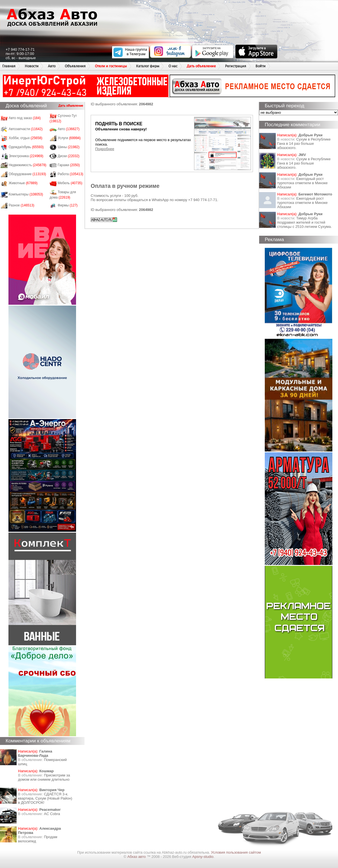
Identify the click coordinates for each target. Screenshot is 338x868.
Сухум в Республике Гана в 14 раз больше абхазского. (304, 143)
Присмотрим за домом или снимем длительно (44, 777)
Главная (9, 66)
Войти (261, 66)
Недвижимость (28, 165)
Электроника (26, 156)
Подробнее (105, 149)
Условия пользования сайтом (236, 852)
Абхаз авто (137, 857)
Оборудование (27, 174)
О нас (173, 66)
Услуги (69, 138)
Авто (52, 66)
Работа (71, 174)
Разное (22, 205)
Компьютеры (26, 194)
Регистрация (236, 66)
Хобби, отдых (26, 138)
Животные (23, 183)
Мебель (70, 183)
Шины (69, 147)
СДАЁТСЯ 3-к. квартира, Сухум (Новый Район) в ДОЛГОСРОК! (45, 798)
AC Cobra (52, 814)
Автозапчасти (26, 129)
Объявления (75, 66)
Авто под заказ (25, 118)
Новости (32, 66)
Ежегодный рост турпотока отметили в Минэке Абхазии (302, 183)
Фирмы (68, 205)
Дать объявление (201, 66)
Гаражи (69, 165)
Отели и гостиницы (111, 66)
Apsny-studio (203, 857)
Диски (69, 156)
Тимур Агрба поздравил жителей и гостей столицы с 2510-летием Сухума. (304, 222)
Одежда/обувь (26, 147)
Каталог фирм (148, 66)
